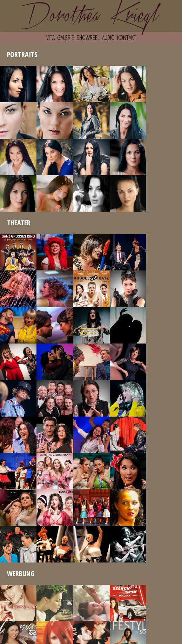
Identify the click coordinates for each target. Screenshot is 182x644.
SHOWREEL (88, 37)
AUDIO (108, 37)
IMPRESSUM (91, 638)
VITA (50, 37)
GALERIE (66, 37)
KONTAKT (127, 37)
